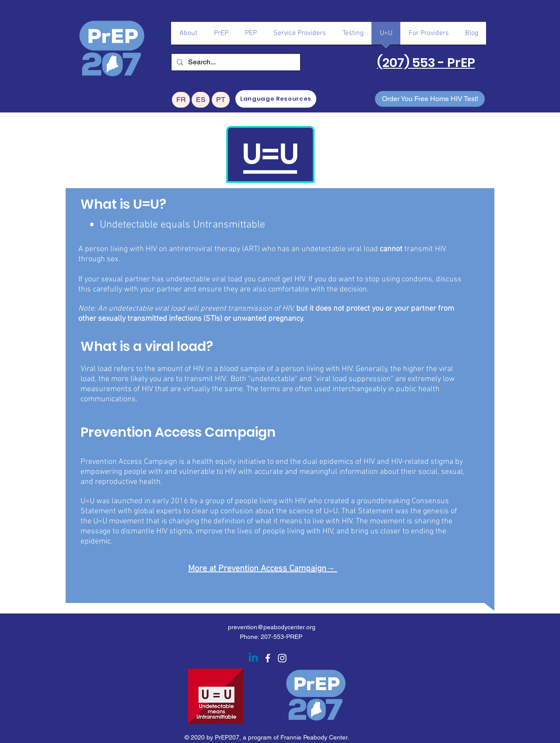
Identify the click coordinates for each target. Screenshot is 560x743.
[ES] (201, 100)
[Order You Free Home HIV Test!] (430, 99)
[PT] (221, 100)
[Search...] (235, 62)
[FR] (181, 100)
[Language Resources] (276, 99)
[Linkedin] (253, 658)
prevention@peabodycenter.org (272, 627)
